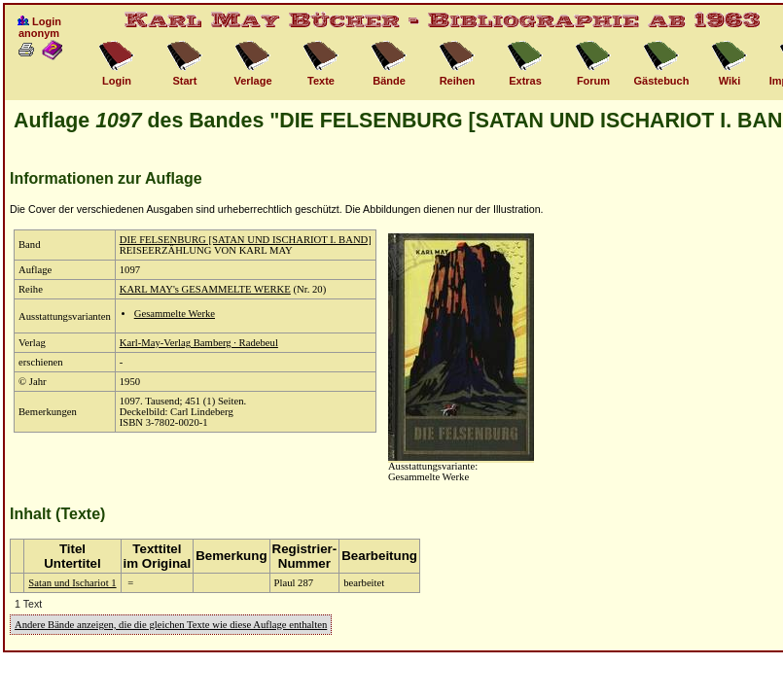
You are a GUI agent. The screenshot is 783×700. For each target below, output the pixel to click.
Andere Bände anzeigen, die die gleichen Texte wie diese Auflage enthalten (171, 625)
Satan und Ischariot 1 (72, 583)
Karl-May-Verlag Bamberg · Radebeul (199, 343)
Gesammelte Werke (175, 314)
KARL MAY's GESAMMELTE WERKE (205, 289)
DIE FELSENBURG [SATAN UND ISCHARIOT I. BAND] (246, 240)
